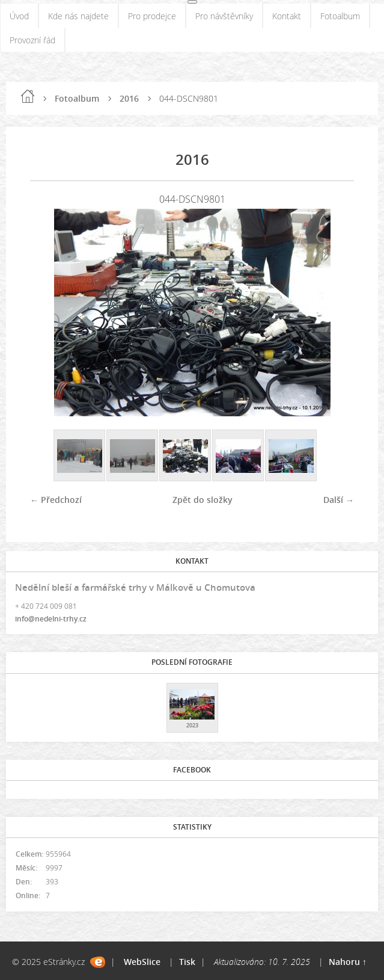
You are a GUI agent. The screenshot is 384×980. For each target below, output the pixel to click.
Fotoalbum (340, 16)
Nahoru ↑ (348, 962)
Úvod (19, 16)
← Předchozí (56, 500)
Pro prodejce (152, 16)
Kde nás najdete (78, 16)
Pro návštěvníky (224, 16)
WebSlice (142, 962)
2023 (192, 725)
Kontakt (287, 16)
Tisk (187, 962)
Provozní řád (32, 40)
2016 (129, 98)
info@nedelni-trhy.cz (51, 619)
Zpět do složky (203, 500)
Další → (339, 500)
